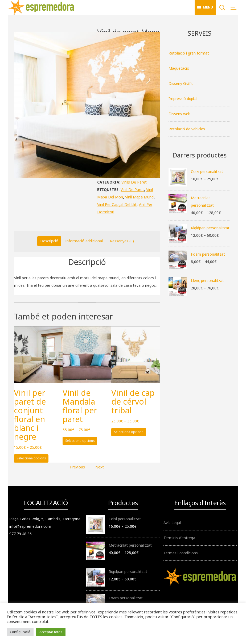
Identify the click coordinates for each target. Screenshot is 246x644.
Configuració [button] (20, 632)
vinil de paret (132, 190)
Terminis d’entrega (179, 538)
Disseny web (179, 114)
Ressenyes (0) (122, 241)
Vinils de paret (134, 182)
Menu (205, 7)
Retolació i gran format (189, 53)
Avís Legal (172, 523)
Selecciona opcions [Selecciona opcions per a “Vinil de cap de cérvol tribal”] (129, 432)
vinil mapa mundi (140, 197)
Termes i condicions (181, 553)
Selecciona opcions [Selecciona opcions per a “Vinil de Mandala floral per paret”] (80, 441)
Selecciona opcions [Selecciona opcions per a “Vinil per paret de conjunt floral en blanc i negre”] (31, 458)
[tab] (49, 241)
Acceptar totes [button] (51, 632)
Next (100, 467)
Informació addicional (84, 241)
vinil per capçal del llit (117, 204)
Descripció (49, 241)
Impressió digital (183, 99)
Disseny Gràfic (181, 83)
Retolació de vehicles (187, 129)
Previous (77, 467)
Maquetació (179, 68)
